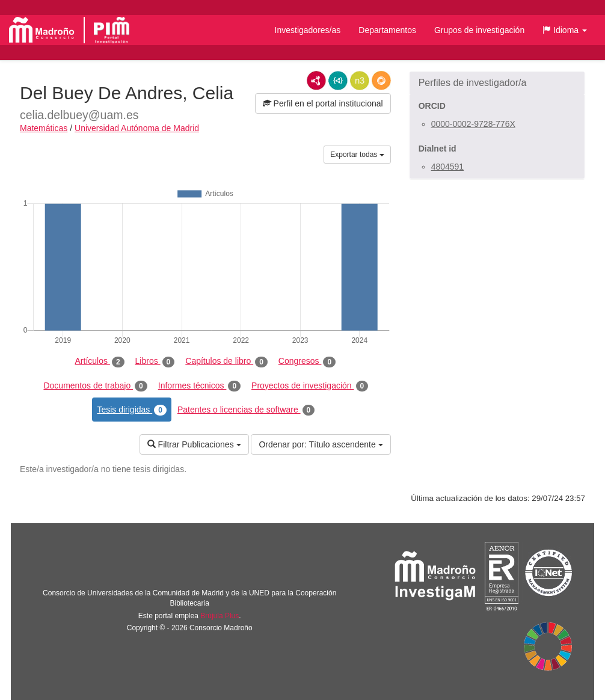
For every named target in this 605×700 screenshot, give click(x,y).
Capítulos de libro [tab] (226, 361)
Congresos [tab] (307, 361)
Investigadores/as (308, 30)
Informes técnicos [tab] (199, 386)
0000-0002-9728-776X (473, 124)
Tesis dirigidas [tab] (132, 410)
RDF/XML (316, 81)
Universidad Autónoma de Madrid (137, 128)
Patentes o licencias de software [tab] (246, 410)
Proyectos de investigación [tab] (310, 386)
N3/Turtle (360, 81)
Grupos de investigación (479, 30)
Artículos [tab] (100, 361)
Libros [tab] (155, 361)
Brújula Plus (220, 616)
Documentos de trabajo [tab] (95, 386)
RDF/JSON (381, 81)
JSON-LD (338, 81)
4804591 (448, 167)
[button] (565, 30)
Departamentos (387, 30)
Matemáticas (44, 128)
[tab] (497, 83)
